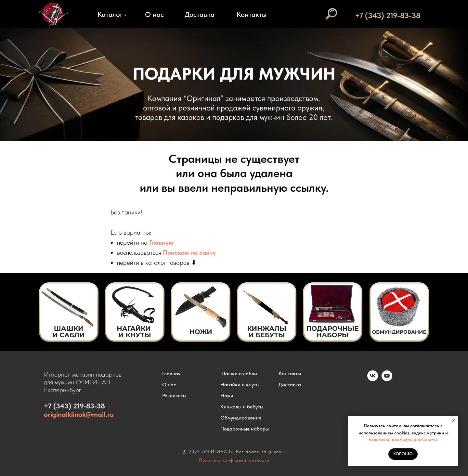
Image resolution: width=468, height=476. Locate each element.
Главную (161, 242)
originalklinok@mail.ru (79, 414)
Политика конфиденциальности (234, 460)
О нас (154, 14)
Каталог (110, 14)
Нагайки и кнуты (240, 385)
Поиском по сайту (189, 252)
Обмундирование (241, 418)
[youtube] (387, 379)
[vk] (373, 379)
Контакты (252, 14)
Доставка (200, 14)
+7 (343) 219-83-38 (388, 15)
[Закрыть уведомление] (453, 421)
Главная (171, 373)
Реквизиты (174, 396)
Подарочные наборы (245, 429)
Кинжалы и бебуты (242, 407)
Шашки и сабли (239, 373)
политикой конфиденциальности (403, 440)
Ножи (227, 396)
